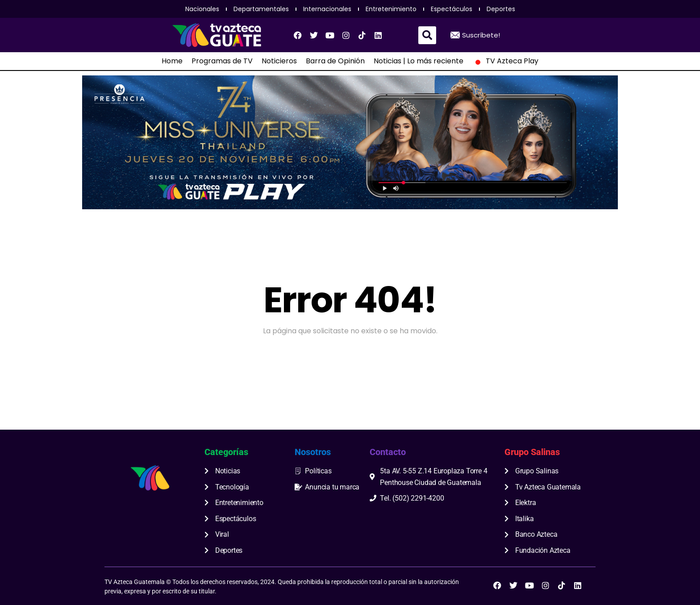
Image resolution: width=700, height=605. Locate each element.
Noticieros (279, 61)
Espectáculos (452, 9)
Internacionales (327, 9)
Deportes (501, 9)
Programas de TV (222, 61)
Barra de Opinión (335, 61)
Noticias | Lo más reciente (419, 61)
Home (172, 61)
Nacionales (202, 9)
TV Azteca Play (505, 61)
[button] (427, 35)
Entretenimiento (391, 9)
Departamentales (261, 9)
